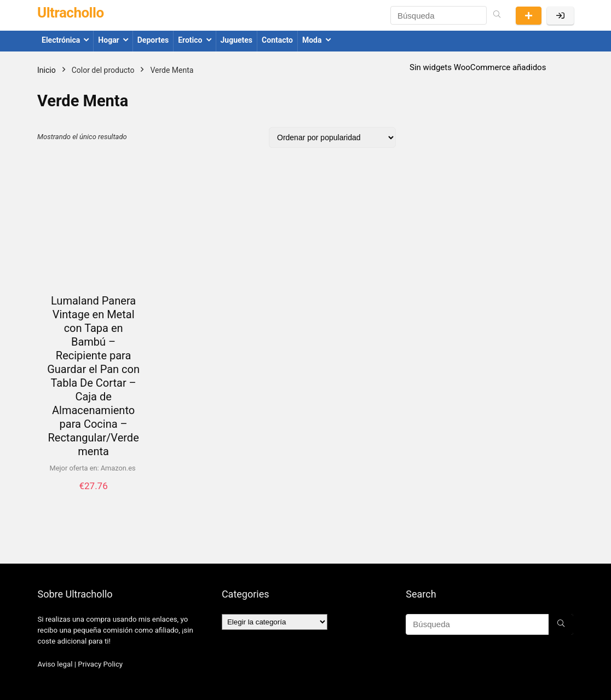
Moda (312, 40)
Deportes (153, 40)
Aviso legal (55, 664)
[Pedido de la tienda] (332, 137)
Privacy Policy (100, 664)
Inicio (47, 70)
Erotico (190, 40)
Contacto (277, 40)
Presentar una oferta (529, 16)
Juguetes (237, 40)
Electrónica (61, 40)
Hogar (108, 40)
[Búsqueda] (497, 15)
